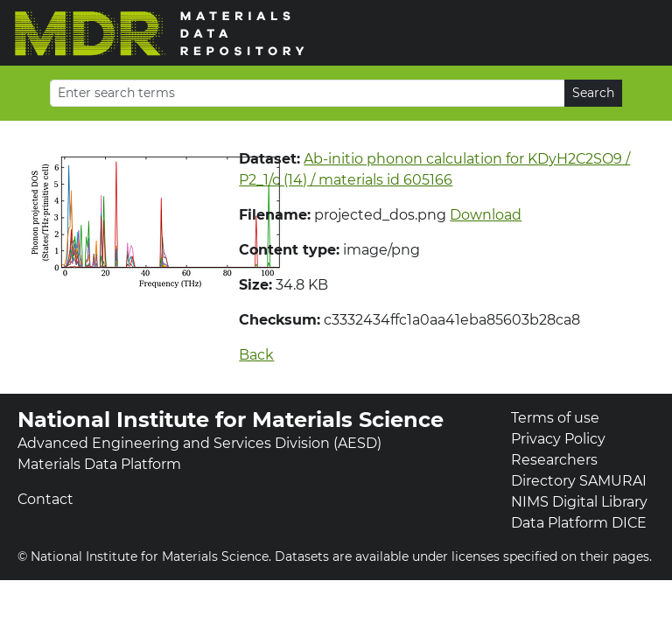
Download (486, 215)
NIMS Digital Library (579, 502)
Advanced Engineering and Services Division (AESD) (199, 443)
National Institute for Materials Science (231, 420)
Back (256, 355)
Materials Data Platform (99, 464)
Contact (45, 499)
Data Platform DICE (579, 523)
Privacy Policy (558, 439)
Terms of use (555, 418)
